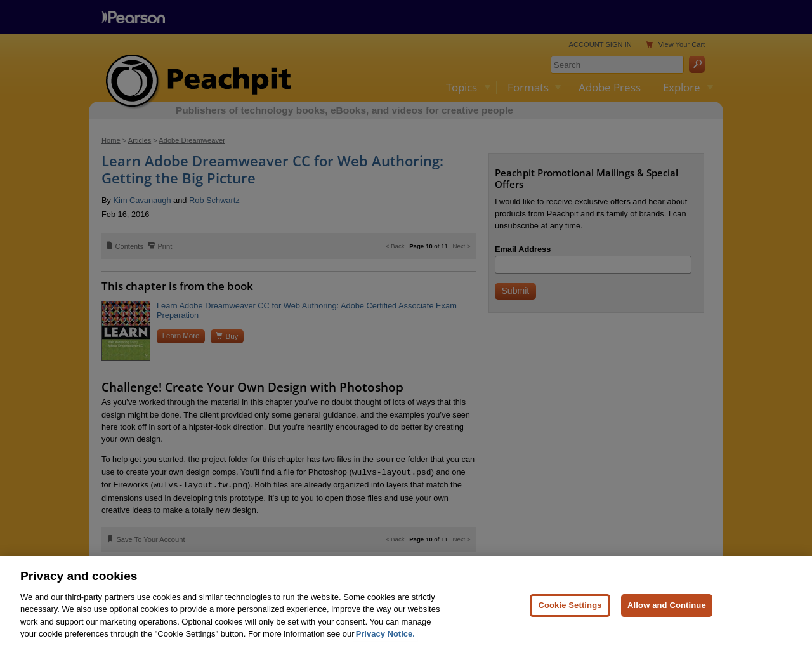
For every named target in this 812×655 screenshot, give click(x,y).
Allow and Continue (667, 605)
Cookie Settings (570, 605)
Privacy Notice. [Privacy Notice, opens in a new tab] (385, 634)
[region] (406, 605)
